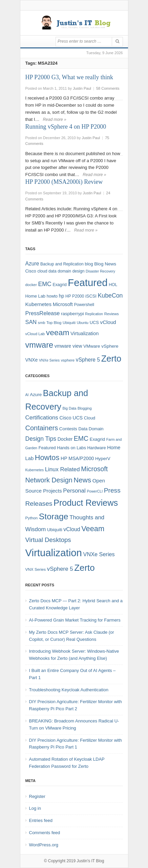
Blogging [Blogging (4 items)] (84, 408)
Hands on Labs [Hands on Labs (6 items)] (71, 448)
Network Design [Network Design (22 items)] (49, 480)
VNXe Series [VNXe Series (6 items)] (49, 360)
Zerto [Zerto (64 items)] (84, 568)
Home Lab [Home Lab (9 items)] (36, 296)
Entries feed (41, 820)
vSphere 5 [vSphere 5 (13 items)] (60, 569)
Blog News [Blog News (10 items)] (105, 264)
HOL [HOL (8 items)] (113, 285)
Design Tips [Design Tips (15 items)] (41, 439)
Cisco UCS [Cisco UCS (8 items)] (71, 418)
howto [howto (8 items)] (52, 296)
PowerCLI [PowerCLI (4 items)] (95, 491)
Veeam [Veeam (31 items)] (93, 529)
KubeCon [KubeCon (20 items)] (110, 296)
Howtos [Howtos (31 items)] (47, 458)
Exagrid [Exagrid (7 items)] (97, 439)
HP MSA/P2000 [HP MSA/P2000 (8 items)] (77, 458)
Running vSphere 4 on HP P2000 (66, 127)
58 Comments (108, 88)
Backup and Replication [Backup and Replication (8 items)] (62, 264)
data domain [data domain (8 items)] (60, 271)
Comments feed (45, 833)
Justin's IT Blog (91, 861)
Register (37, 796)
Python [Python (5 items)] (32, 518)
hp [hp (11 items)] (62, 296)
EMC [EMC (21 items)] (81, 438)
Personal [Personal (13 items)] (74, 491)
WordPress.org (44, 845)
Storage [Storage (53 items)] (54, 516)
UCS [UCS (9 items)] (94, 322)
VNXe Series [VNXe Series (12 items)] (99, 554)
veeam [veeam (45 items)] (58, 332)
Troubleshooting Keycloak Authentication (69, 690)
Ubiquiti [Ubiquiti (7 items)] (69, 323)
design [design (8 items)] (79, 271)
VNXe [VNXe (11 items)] (32, 360)
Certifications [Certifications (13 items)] (42, 418)
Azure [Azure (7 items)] (36, 395)
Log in (35, 808)
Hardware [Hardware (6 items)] (96, 448)
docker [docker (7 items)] (31, 285)
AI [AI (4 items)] (27, 395)
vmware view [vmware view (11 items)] (68, 346)
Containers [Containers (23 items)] (42, 428)
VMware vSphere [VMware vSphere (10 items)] (101, 346)
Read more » (54, 120)
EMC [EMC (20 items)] (45, 284)
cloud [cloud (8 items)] (42, 271)
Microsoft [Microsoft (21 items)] (94, 469)
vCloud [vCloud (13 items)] (108, 322)
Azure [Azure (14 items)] (32, 264)
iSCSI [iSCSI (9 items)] (91, 296)
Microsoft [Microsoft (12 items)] (63, 304)
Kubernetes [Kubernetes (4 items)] (35, 470)
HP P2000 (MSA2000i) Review (64, 182)
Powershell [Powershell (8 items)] (84, 305)
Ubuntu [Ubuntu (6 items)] (83, 323)
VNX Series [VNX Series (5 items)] (36, 569)
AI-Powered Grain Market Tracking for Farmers (75, 620)
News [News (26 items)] (82, 480)
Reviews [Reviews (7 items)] (112, 314)
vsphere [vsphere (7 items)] (68, 360)
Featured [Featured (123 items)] (88, 283)
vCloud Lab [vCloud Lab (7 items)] (35, 334)
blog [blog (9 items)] (89, 264)
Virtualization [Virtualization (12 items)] (84, 333)
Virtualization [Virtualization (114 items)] (54, 553)
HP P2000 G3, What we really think (69, 77)
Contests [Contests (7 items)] (68, 429)
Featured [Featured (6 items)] (47, 448)
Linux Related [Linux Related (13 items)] (62, 469)
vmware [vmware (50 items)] (39, 345)
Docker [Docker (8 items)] (65, 439)
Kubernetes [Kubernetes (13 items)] (39, 304)
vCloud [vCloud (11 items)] (72, 529)
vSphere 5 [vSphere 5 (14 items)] (88, 360)
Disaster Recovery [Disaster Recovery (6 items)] (100, 271)
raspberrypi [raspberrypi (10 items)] (72, 314)
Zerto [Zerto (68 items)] (111, 359)
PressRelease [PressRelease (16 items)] (43, 313)
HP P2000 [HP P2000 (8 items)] (75, 296)
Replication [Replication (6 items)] (94, 314)
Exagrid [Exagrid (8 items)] (59, 285)
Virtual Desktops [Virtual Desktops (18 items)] (48, 540)
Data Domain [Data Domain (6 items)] (91, 429)
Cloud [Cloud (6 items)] (90, 418)
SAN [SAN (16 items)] (31, 322)
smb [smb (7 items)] (42, 323)
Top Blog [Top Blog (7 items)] (54, 323)
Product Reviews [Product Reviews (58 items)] (86, 503)
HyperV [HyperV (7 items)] (103, 459)
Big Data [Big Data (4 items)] (70, 408)
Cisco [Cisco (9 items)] (31, 271)
